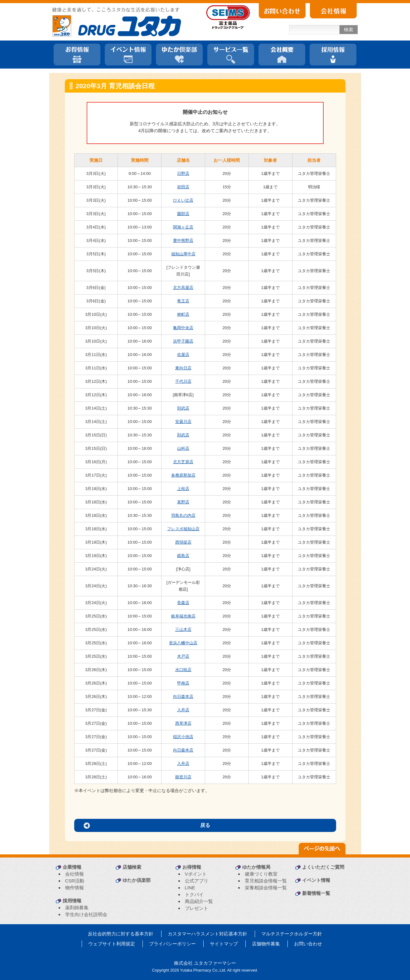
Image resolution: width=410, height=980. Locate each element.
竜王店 (183, 301)
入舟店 (183, 710)
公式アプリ (197, 881)
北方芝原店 (183, 462)
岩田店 (183, 187)
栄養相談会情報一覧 (266, 888)
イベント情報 (316, 880)
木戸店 (183, 656)
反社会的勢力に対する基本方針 (121, 934)
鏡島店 (183, 556)
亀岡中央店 (183, 328)
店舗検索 (132, 867)
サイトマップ (224, 944)
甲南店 (183, 683)
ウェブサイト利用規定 (112, 944)
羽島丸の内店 (183, 515)
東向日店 (183, 368)
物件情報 (75, 888)
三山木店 (183, 629)
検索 (349, 29)
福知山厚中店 (183, 254)
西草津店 (183, 723)
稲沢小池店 (183, 737)
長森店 (183, 603)
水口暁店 (183, 670)
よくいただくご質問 (323, 867)
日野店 (183, 173)
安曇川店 (183, 422)
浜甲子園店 (183, 341)
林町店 (183, 314)
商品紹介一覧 (199, 901)
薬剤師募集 (77, 908)
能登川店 (183, 777)
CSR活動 (75, 881)
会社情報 (75, 874)
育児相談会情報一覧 (266, 881)
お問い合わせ (308, 944)
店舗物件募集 (266, 944)
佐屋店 (183, 355)
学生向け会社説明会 (86, 914)
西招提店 (183, 542)
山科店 (183, 448)
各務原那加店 (183, 475)
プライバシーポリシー (172, 944)
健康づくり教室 (261, 874)
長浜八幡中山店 (183, 643)
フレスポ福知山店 (183, 529)
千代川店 (183, 381)
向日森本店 (183, 697)
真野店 (183, 502)
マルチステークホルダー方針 (292, 934)
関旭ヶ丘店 (183, 227)
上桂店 (183, 489)
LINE (190, 888)
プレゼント (197, 908)
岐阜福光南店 (183, 616)
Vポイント (196, 874)
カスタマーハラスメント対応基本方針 (207, 934)
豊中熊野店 (183, 240)
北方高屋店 (183, 288)
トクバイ (194, 894)
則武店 (183, 408)
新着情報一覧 (316, 893)
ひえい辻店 (183, 200)
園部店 (183, 214)
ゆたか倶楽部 (137, 880)
